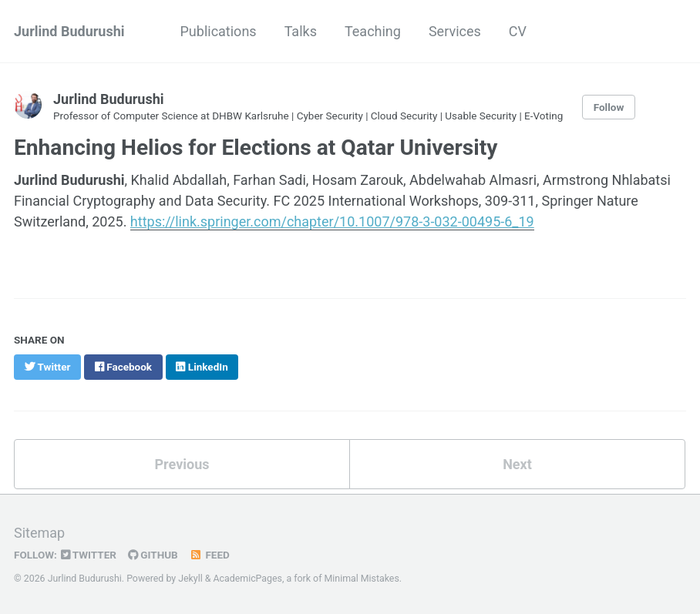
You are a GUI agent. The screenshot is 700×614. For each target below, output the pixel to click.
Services (455, 31)
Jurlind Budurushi (69, 31)
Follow (609, 107)
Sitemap (39, 533)
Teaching (373, 31)
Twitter (89, 555)
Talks (301, 31)
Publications (219, 31)
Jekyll (190, 579)
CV (518, 31)
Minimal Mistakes (362, 579)
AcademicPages (248, 579)
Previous (182, 464)
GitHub (153, 555)
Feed (210, 555)
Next (517, 464)
